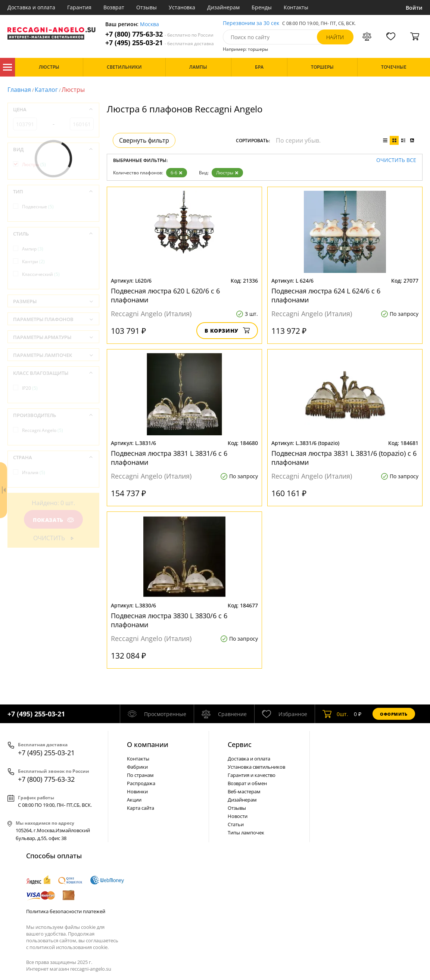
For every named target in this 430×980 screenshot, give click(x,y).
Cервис (240, 744)
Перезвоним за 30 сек (251, 23)
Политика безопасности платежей (66, 911)
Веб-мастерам (244, 791)
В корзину (227, 331)
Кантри (33, 262)
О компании (148, 744)
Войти (414, 8)
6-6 (177, 173)
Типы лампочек (246, 833)
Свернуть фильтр (144, 140)
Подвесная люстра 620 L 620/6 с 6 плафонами (165, 295)
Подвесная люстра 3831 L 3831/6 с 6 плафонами (169, 458)
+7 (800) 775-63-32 (159, 34)
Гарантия (79, 7)
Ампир (33, 249)
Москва (149, 24)
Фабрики (137, 767)
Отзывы (147, 7)
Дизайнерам (223, 7)
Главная (19, 90)
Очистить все (396, 160)
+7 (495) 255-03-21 (160, 43)
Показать (53, 520)
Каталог (7, 67)
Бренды (262, 7)
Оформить (394, 714)
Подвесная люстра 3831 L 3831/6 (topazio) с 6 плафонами (344, 458)
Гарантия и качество (252, 775)
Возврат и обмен (247, 783)
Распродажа (141, 783)
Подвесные (38, 207)
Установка (182, 7)
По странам (140, 775)
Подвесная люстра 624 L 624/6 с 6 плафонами (326, 295)
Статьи (236, 824)
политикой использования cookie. (69, 947)
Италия (34, 472)
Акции (134, 800)
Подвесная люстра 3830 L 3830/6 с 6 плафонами (169, 620)
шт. (335, 714)
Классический (41, 274)
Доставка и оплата (31, 7)
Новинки (137, 791)
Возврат (114, 7)
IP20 (30, 388)
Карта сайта (141, 808)
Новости (238, 816)
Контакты (296, 7)
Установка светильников (256, 767)
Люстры (227, 173)
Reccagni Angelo (43, 430)
